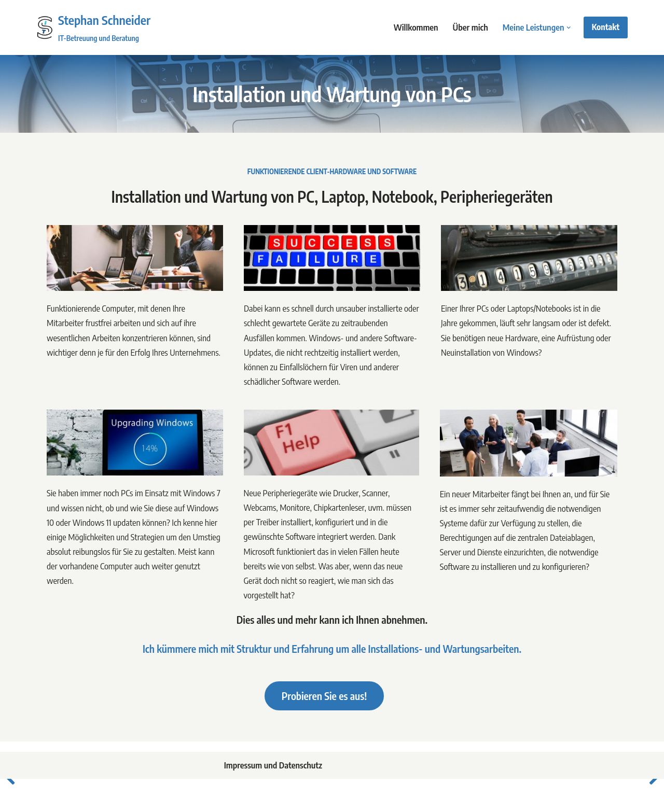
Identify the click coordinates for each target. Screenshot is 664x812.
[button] (569, 28)
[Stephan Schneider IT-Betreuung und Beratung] (93, 27)
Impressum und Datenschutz (272, 771)
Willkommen (414, 27)
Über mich (469, 27)
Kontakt (606, 27)
